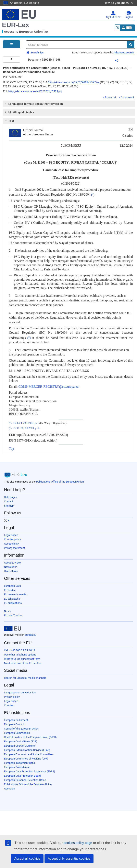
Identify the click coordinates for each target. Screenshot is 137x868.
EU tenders (10, 590)
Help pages (11, 497)
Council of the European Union (21, 729)
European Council (14, 724)
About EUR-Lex (13, 563)
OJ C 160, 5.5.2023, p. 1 (26, 428)
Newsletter (10, 567)
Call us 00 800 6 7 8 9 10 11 (20, 650)
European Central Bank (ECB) (21, 741)
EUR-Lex (16, 25)
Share (119, 61)
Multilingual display (19, 112)
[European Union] (13, 629)
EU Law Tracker (13, 615)
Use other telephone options (20, 655)
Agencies (9, 789)
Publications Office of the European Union (60, 482)
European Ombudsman (17, 767)
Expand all (110, 97)
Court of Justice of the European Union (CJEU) (30, 737)
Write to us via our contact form (22, 659)
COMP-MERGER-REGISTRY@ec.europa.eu (49, 387)
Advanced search (124, 53)
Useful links (11, 571)
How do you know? (119, 3)
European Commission (17, 733)
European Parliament (16, 720)
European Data (13, 586)
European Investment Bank (20, 763)
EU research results (15, 594)
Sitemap (9, 506)
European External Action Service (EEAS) (27, 750)
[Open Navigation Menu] (11, 44)
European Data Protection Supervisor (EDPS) (30, 771)
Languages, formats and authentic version (34, 104)
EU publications (13, 603)
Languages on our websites (20, 693)
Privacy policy (12, 697)
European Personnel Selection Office (25, 780)
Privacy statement (14, 548)
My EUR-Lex (113, 15)
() (93, 195)
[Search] (131, 44)
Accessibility (11, 544)
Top (11, 449)
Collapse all (126, 97)
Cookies (9, 705)
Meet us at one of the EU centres (23, 663)
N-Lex (7, 611)
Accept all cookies (27, 859)
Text (9, 121)
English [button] (129, 15)
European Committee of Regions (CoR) (26, 759)
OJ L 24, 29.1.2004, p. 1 (26, 423)
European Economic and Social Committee (28, 754)
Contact (9, 501)
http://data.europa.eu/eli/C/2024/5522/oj (74, 82)
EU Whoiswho (12, 599)
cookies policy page (78, 843)
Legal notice (11, 535)
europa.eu (30, 635)
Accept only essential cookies (69, 859)
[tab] (69, 104)
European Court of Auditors (19, 746)
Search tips (35, 53)
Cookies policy (12, 539)
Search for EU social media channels (25, 678)
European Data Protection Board (22, 776)
